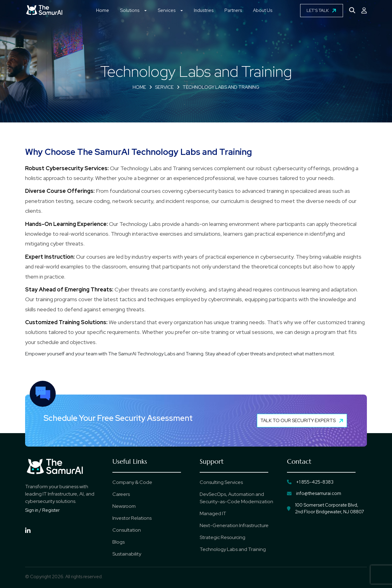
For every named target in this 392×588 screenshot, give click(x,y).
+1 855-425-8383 (310, 482)
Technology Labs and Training (221, 87)
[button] (145, 11)
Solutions (130, 10)
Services (167, 10)
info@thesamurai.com (314, 493)
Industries (204, 10)
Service (164, 87)
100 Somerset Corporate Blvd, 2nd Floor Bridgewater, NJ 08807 (326, 509)
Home (103, 10)
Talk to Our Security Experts (303, 421)
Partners (233, 10)
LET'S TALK (322, 10)
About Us (263, 10)
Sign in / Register (42, 510)
